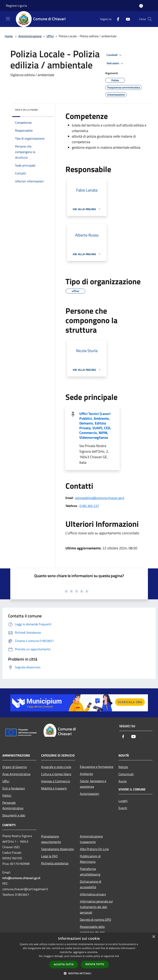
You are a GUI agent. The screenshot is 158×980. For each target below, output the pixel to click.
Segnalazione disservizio (57, 849)
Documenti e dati (14, 815)
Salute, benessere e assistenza (93, 784)
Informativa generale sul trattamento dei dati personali (96, 907)
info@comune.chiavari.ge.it (21, 878)
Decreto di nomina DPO (96, 920)
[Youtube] (126, 19)
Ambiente (86, 774)
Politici (7, 795)
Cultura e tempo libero (56, 774)
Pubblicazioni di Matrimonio (90, 859)
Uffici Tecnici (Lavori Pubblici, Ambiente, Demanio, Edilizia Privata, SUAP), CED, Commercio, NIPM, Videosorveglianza (95, 426)
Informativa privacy (93, 894)
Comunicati (126, 774)
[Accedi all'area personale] (141, 6)
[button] (79, 973)
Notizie (123, 767)
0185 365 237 (89, 506)
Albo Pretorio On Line (94, 849)
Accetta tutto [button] (64, 964)
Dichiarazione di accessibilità (91, 884)
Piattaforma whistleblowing (90, 872)
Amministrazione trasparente (91, 839)
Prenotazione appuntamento (51, 839)
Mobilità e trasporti (54, 788)
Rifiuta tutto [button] (95, 964)
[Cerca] (150, 19)
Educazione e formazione (97, 767)
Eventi (123, 808)
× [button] (154, 937)
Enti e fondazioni (14, 788)
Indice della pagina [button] (26, 110)
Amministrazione (30, 36)
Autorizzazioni (89, 794)
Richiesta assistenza (55, 863)
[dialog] (79, 956)
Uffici (50, 36)
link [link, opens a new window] (117, 956)
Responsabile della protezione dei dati (92, 929)
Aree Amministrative (16, 774)
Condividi (115, 55)
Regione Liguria (16, 6)
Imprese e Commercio (56, 781)
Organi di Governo (15, 767)
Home (9, 36)
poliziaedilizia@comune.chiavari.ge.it (100, 498)
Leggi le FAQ (49, 856)
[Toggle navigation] (8, 19)
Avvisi (123, 781)
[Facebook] (116, 19)
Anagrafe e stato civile (56, 767)
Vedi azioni (115, 63)
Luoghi (123, 801)
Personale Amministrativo (13, 805)
